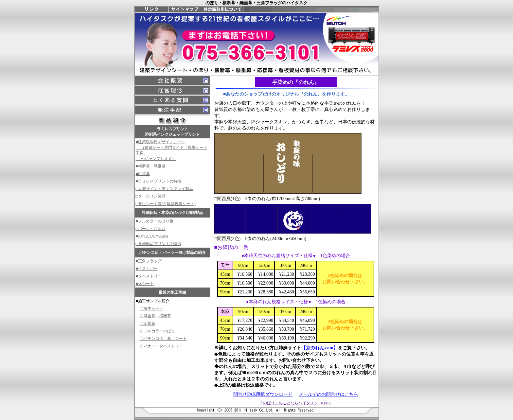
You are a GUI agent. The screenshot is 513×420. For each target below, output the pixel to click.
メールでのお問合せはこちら (328, 394)
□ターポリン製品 (151, 196)
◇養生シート (151, 308)
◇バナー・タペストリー (161, 346)
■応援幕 (143, 174)
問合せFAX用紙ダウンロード (263, 394)
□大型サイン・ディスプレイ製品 (164, 189)
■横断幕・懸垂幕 (151, 166)
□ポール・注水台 (151, 229)
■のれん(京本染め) (152, 236)
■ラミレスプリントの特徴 (159, 181)
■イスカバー (147, 269)
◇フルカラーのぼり (157, 331)
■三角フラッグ (149, 261)
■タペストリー (149, 276)
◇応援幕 (148, 324)
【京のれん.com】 (320, 348)
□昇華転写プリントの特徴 (159, 244)
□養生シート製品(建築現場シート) (166, 204)
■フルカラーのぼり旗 (155, 221)
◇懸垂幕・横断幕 (155, 316)
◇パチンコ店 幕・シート (163, 339)
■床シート (145, 284)
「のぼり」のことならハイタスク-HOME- (296, 403)
